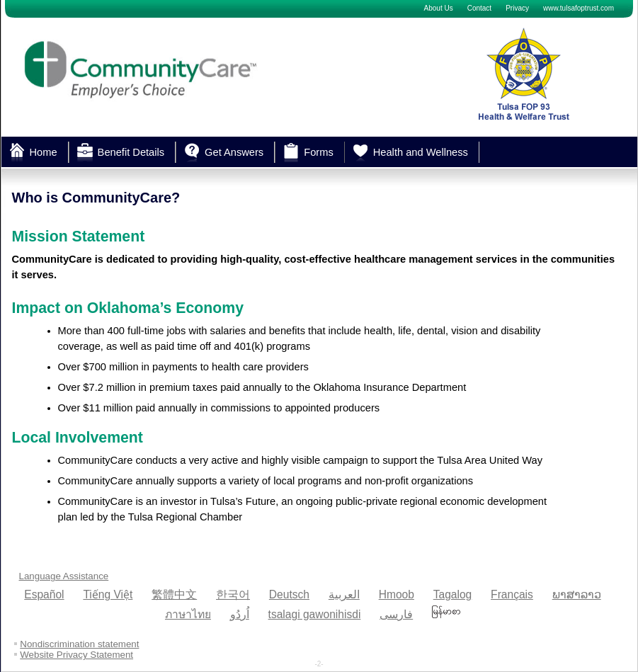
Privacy (517, 8)
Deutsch (289, 594)
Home (44, 152)
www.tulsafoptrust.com (579, 8)
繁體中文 (174, 594)
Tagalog (453, 594)
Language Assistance (64, 576)
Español (44, 594)
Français (512, 594)
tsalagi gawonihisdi (315, 614)
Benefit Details (131, 152)
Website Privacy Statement (76, 655)
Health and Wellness (421, 152)
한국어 (233, 594)
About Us (439, 8)
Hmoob (397, 594)
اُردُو (240, 614)
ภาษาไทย (188, 614)
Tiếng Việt (108, 594)
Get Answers (234, 152)
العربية (344, 594)
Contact (479, 8)
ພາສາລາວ (577, 594)
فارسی (396, 614)
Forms (319, 152)
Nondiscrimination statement (79, 644)
